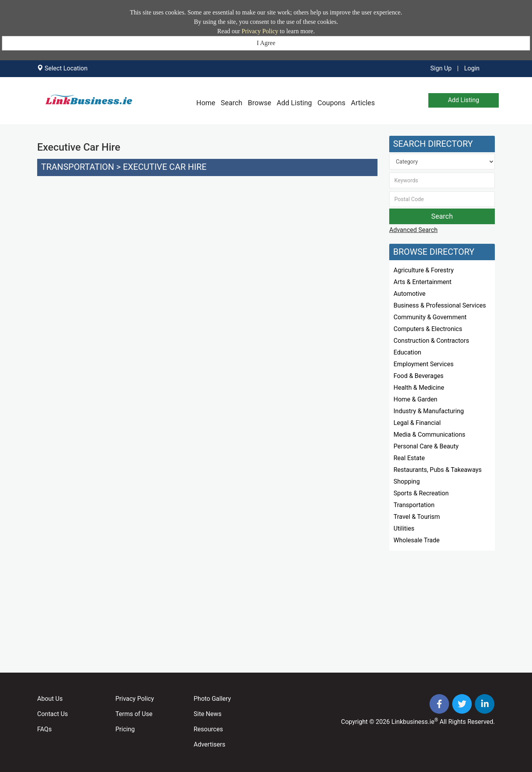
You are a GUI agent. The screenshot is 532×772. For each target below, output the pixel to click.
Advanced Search (413, 230)
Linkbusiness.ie (413, 722)
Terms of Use (134, 714)
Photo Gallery (212, 699)
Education (407, 352)
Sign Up (441, 68)
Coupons (331, 103)
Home (206, 103)
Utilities (404, 528)
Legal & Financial (417, 423)
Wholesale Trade (417, 540)
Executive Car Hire (165, 167)
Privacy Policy (260, 31)
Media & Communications (430, 435)
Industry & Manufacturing (429, 411)
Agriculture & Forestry (424, 270)
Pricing (125, 729)
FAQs (44, 729)
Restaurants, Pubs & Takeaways (438, 470)
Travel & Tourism (417, 517)
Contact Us (53, 714)
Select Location (66, 68)
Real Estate (409, 458)
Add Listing (294, 103)
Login (472, 68)
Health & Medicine (419, 388)
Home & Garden (415, 399)
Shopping (407, 481)
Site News (208, 714)
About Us (50, 699)
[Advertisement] (207, 247)
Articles (363, 103)
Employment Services (423, 364)
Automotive (410, 294)
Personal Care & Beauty (426, 446)
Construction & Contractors (431, 341)
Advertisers (209, 744)
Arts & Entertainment (422, 282)
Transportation (78, 167)
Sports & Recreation (421, 493)
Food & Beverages (419, 376)
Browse (260, 103)
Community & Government (430, 317)
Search (231, 103)
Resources (208, 729)
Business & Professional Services (440, 305)
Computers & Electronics (428, 329)
